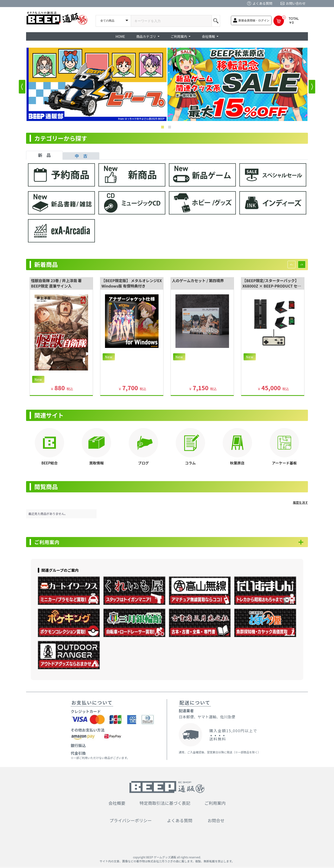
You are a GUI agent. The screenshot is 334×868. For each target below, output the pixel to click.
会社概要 (117, 804)
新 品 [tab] (44, 155)
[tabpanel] (167, 205)
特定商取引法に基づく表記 (165, 804)
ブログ (144, 463)
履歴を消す (300, 502)
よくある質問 (262, 3)
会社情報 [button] (209, 36)
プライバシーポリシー (131, 821)
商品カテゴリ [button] (146, 36)
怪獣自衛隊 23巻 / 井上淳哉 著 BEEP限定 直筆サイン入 (56, 283)
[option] (97, 84)
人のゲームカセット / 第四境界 (198, 280)
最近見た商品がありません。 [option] (48, 514)
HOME (120, 36)
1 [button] (163, 128)
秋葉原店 (237, 463)
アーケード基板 (284, 463)
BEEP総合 (49, 463)
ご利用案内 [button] (179, 36)
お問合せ (216, 821)
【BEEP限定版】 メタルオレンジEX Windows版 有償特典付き (132, 283)
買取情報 (96, 463)
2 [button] (171, 128)
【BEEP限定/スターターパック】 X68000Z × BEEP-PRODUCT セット (272, 286)
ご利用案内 (50, 543)
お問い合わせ (296, 3)
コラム (190, 463)
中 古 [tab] (81, 156)
